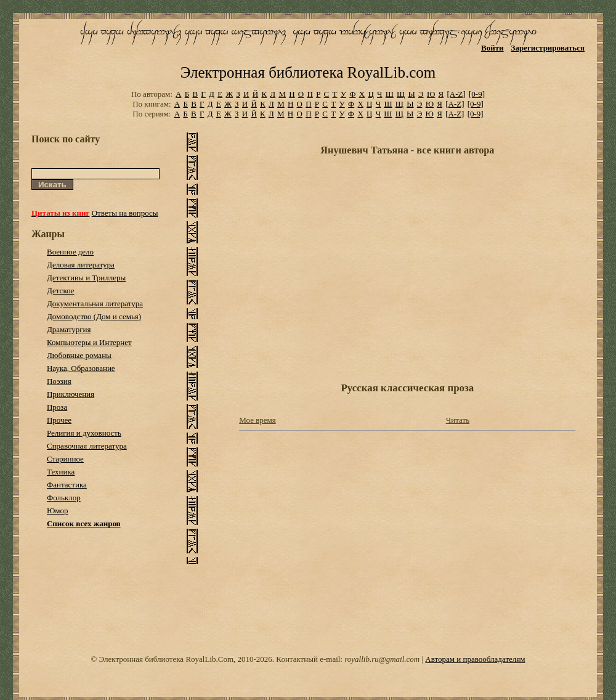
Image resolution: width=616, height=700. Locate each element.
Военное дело (70, 252)
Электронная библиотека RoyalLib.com (308, 72)
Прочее (59, 420)
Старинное (65, 459)
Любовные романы (79, 355)
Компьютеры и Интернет (89, 342)
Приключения (71, 394)
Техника (61, 472)
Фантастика (67, 485)
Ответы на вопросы (125, 213)
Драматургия (69, 329)
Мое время (257, 420)
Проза (57, 407)
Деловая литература (81, 265)
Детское (61, 291)
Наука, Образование (81, 368)
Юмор (58, 511)
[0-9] (477, 94)
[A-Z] (456, 94)
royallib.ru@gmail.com (382, 659)
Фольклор (64, 498)
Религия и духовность (84, 433)
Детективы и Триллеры (86, 278)
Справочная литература (87, 446)
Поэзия (59, 381)
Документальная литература (95, 303)
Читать (458, 420)
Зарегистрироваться (548, 48)
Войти (492, 48)
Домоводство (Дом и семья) (94, 316)
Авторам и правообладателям (475, 659)
